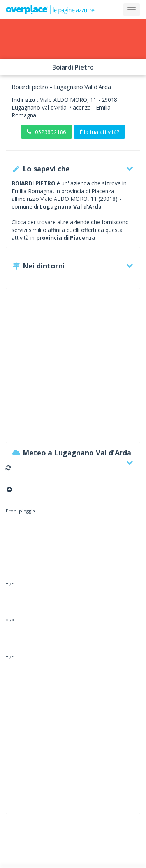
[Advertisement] (73, 369)
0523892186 (47, 132)
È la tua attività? (99, 132)
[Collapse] (132, 10)
